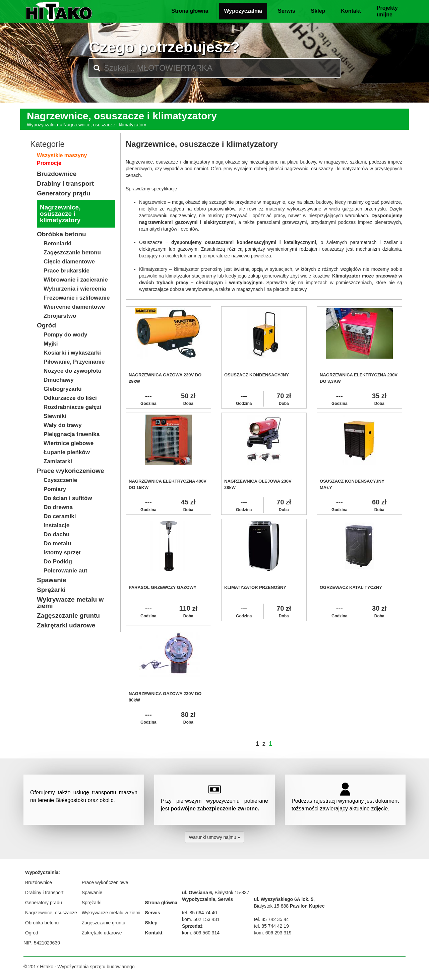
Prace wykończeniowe (105, 882)
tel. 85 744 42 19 (271, 926)
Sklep (318, 11)
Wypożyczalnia (243, 11)
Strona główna (190, 11)
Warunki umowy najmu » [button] (215, 837)
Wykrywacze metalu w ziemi (111, 913)
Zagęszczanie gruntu (104, 923)
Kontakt (351, 11)
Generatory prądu (44, 903)
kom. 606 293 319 (273, 933)
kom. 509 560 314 (201, 933)
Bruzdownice (39, 882)
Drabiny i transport (44, 893)
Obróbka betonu (42, 923)
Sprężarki (92, 903)
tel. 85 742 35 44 (271, 919)
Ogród (32, 933)
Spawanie (92, 893)
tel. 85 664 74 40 (199, 913)
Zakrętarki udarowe (102, 933)
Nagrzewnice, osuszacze (51, 913)
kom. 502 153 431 (201, 919)
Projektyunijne (387, 11)
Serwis (287, 11)
